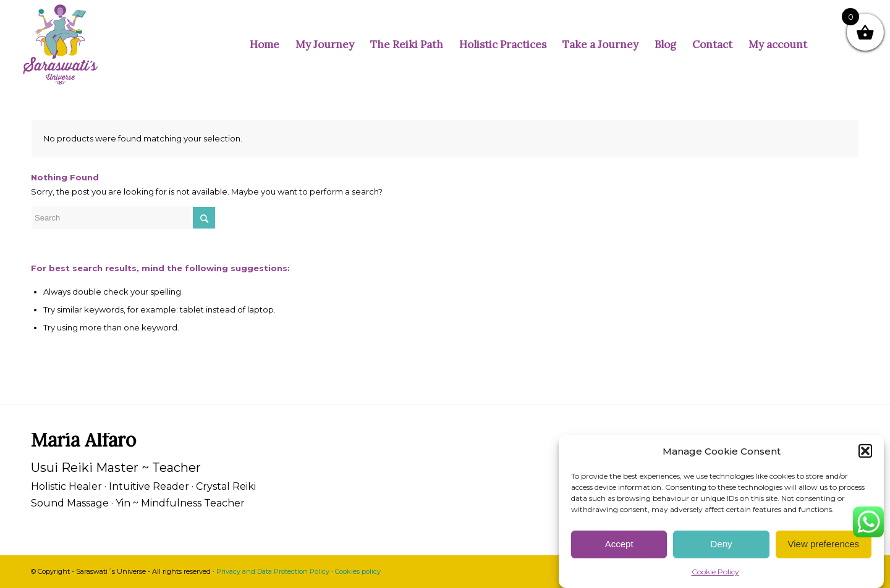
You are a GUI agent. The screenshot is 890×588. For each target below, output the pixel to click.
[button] (865, 451)
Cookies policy (358, 571)
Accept (619, 544)
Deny (721, 544)
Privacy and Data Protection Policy (273, 571)
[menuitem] (265, 45)
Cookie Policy (715, 572)
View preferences (824, 544)
